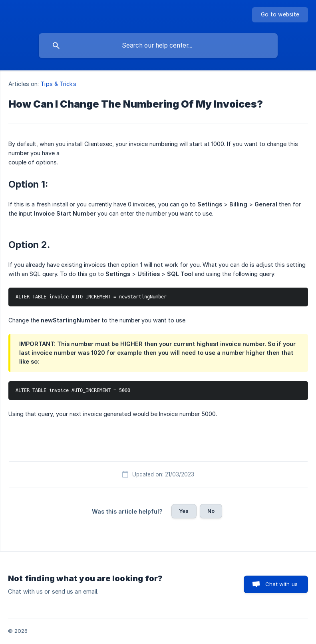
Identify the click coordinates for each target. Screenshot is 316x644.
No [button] (211, 511)
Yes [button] (184, 511)
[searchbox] (158, 46)
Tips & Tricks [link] (58, 84)
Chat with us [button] (281, 584)
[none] (280, 15)
